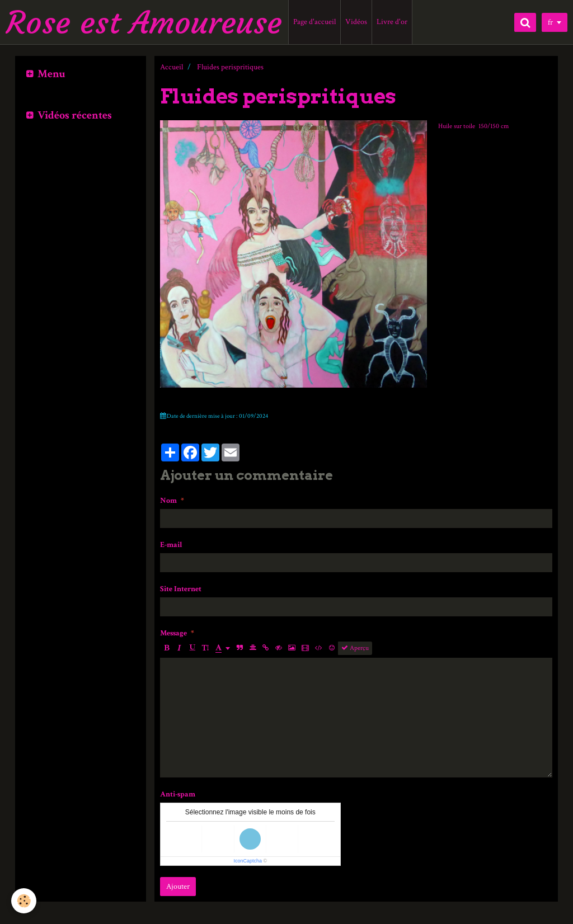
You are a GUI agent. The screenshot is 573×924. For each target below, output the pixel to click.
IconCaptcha (248, 861)
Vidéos (356, 22)
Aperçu (355, 648)
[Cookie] (24, 901)
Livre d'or (392, 22)
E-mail (171, 545)
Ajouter (178, 887)
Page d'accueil (314, 22)
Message (173, 633)
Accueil (172, 67)
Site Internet (181, 589)
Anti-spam (178, 794)
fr (550, 22)
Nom (168, 501)
